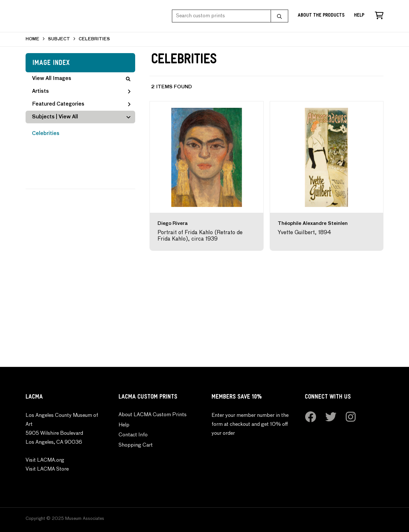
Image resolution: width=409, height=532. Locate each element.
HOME (32, 39)
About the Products (321, 16)
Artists (81, 91)
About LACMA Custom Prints (153, 415)
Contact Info (133, 435)
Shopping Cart (136, 445)
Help (359, 16)
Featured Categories (81, 104)
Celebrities (46, 134)
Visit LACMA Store (47, 469)
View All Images (81, 79)
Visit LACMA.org (45, 460)
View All (68, 117)
